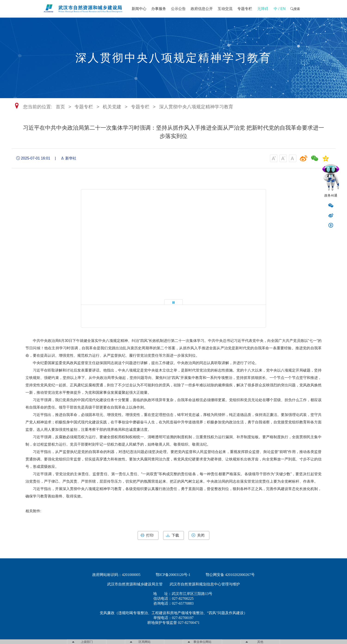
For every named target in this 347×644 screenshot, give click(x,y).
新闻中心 (139, 9)
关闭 (199, 535)
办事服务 (159, 9)
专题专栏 (245, 9)
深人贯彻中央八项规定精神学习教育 (196, 107)
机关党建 (112, 107)
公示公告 (178, 9)
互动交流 (225, 9)
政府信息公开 (202, 9)
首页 (60, 107)
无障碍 (263, 9)
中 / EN (280, 9)
